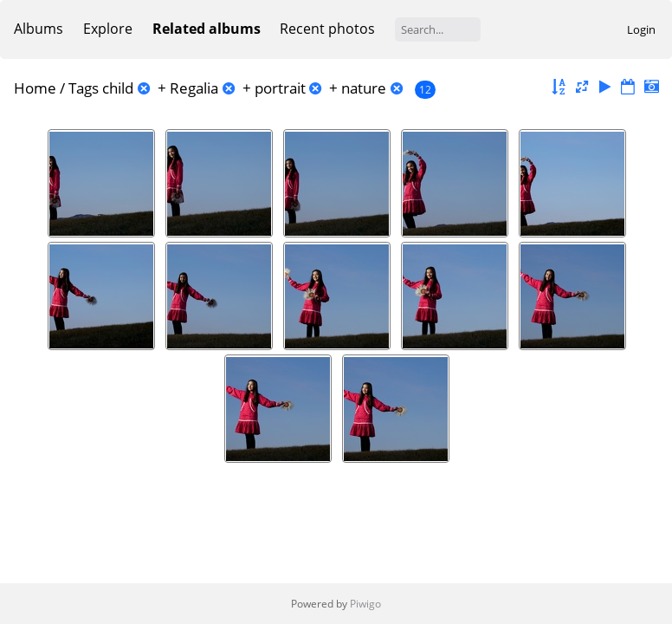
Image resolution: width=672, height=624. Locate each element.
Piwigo (365, 604)
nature (364, 88)
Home (35, 88)
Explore (108, 29)
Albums (39, 29)
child (118, 88)
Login (641, 29)
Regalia (194, 88)
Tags (84, 88)
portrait (280, 88)
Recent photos (327, 29)
